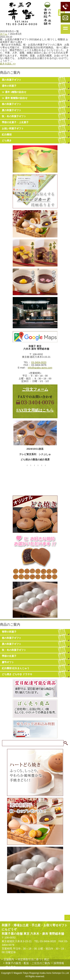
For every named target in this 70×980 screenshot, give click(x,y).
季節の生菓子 (9, 656)
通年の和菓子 (9, 86)
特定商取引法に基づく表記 (33, 959)
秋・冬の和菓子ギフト (14, 116)
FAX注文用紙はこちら (35, 410)
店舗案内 (9, 959)
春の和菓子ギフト (12, 104)
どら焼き (7, 141)
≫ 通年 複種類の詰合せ (15, 98)
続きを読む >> (8, 64)
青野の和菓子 (9, 632)
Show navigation (65, 29)
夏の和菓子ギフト (12, 110)
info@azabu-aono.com (40, 368)
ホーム (4, 34)
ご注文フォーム (35, 389)
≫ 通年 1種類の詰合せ (14, 92)
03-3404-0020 (39, 362)
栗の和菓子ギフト (12, 80)
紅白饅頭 (7, 135)
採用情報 (59, 963)
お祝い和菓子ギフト (13, 128)
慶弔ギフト (8, 662)
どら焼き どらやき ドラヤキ (17, 674)
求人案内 (11, 967)
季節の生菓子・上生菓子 (15, 122)
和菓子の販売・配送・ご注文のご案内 (28, 963)
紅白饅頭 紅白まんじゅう (16, 668)
